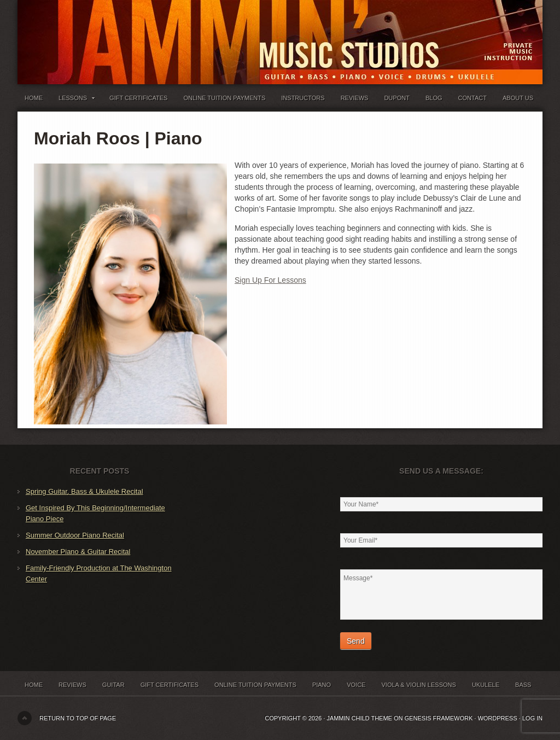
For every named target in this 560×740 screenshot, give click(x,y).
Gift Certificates (138, 98)
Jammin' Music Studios (154, 33)
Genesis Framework (439, 718)
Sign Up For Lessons (270, 280)
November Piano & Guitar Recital (78, 552)
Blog (434, 98)
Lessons (76, 100)
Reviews (355, 98)
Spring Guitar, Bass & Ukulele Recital (84, 491)
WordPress (497, 718)
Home (34, 98)
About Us (518, 98)
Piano (322, 685)
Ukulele (486, 685)
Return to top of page (78, 718)
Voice (356, 685)
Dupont (396, 98)
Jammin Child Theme (359, 718)
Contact (472, 98)
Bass (523, 685)
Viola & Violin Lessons (418, 685)
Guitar (113, 685)
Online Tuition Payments (225, 98)
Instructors (303, 98)
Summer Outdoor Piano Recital (75, 535)
